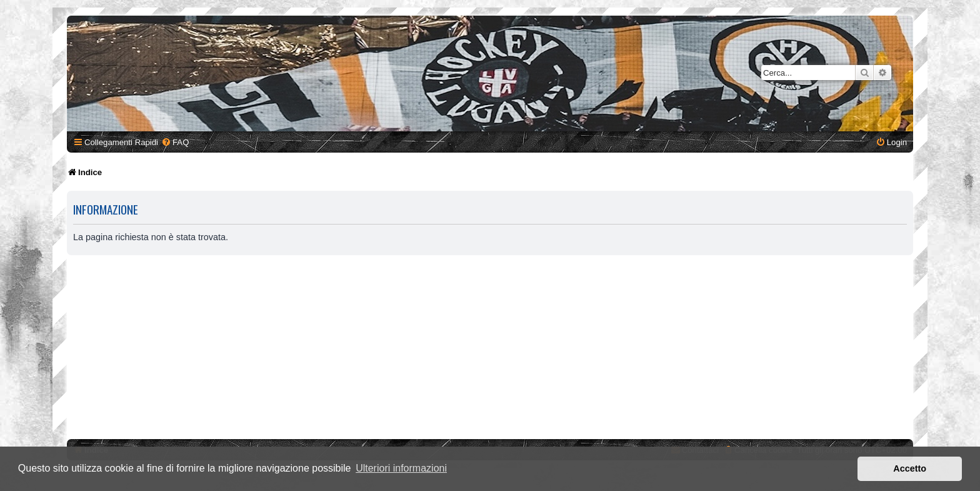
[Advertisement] (490, 349)
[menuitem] (175, 142)
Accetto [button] (910, 468)
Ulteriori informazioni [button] (401, 468)
